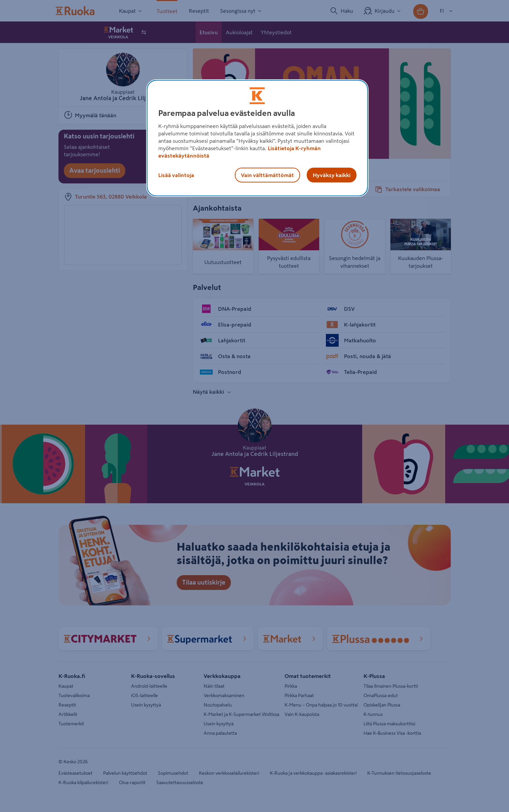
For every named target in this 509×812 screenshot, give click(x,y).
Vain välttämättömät (267, 175)
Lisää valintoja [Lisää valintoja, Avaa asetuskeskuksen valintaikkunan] (176, 175)
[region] (257, 138)
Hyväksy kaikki (332, 175)
